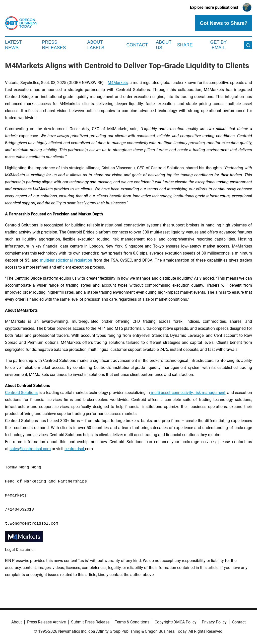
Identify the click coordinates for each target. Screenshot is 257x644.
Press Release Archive (46, 622)
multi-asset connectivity (171, 393)
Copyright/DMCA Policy (176, 622)
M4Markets (118, 83)
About (17, 622)
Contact (137, 45)
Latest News (13, 45)
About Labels (96, 45)
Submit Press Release (90, 622)
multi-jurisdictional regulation (66, 260)
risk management (209, 393)
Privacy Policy (214, 622)
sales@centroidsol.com (30, 449)
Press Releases (54, 45)
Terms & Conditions (132, 622)
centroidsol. (75, 449)
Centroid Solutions (21, 393)
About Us (164, 45)
